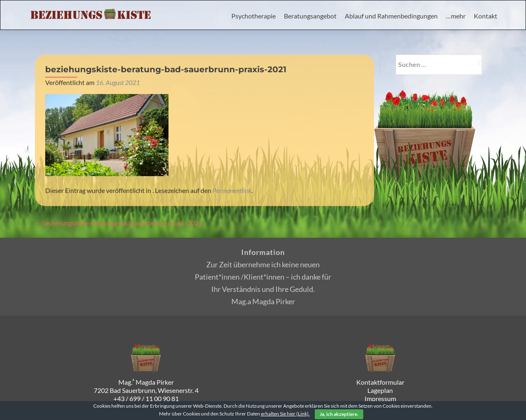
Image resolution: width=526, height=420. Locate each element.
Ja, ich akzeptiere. (339, 414)
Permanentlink (232, 190)
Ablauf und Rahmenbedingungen (391, 16)
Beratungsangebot (310, 16)
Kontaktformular (380, 382)
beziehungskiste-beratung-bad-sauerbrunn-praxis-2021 (119, 223)
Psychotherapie (254, 16)
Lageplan (380, 390)
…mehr (456, 16)
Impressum (380, 398)
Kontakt (486, 16)
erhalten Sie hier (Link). (285, 414)
